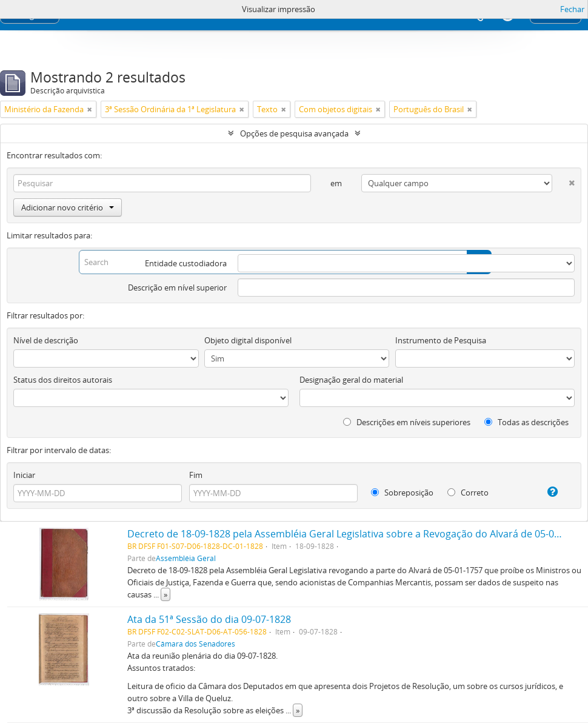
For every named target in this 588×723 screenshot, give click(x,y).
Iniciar (24, 475)
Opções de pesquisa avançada (294, 133)
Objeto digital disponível (248, 340)
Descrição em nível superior (177, 288)
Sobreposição (402, 493)
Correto (468, 493)
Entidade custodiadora (186, 263)
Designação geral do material (351, 380)
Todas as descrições (526, 422)
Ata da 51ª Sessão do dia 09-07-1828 (209, 619)
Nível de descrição (46, 340)
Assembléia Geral (186, 558)
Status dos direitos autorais (63, 380)
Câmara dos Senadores (195, 644)
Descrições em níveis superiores (407, 422)
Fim (196, 475)
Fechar (572, 9)
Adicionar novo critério (68, 207)
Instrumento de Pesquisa (441, 340)
